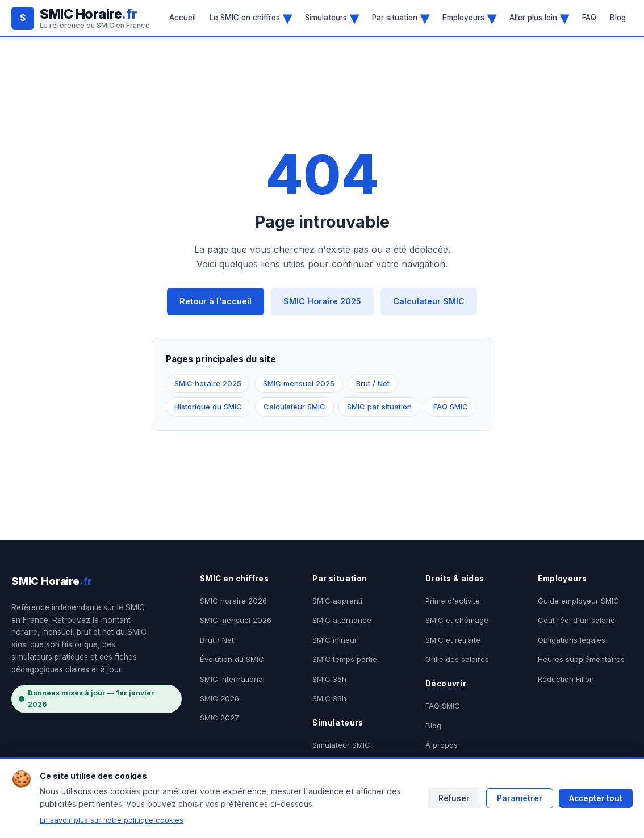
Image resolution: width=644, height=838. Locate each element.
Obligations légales (572, 640)
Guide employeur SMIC (578, 601)
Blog (618, 18)
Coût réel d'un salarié (576, 620)
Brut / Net (373, 383)
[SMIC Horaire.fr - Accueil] (81, 18)
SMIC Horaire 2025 (322, 301)
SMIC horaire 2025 (208, 383)
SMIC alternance (342, 620)
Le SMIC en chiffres (250, 18)
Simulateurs (332, 18)
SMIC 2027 (219, 718)
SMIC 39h (329, 698)
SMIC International (232, 679)
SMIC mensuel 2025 (299, 383)
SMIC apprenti (337, 601)
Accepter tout (596, 798)
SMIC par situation (379, 407)
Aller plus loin (539, 18)
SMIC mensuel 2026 (236, 620)
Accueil (183, 18)
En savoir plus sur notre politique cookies (112, 820)
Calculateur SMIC (429, 301)
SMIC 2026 (219, 698)
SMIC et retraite (453, 640)
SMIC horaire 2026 (233, 601)
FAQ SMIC (451, 407)
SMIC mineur (335, 640)
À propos (442, 745)
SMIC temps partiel (346, 659)
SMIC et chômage (457, 620)
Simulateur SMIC (341, 745)
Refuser (454, 798)
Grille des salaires (457, 659)
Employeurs (469, 18)
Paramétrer (520, 798)
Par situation (400, 18)
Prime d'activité (453, 601)
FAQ (589, 18)
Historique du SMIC (208, 407)
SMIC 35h (329, 679)
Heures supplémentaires (581, 659)
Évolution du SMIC (232, 659)
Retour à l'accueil (216, 301)
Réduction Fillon (566, 679)
